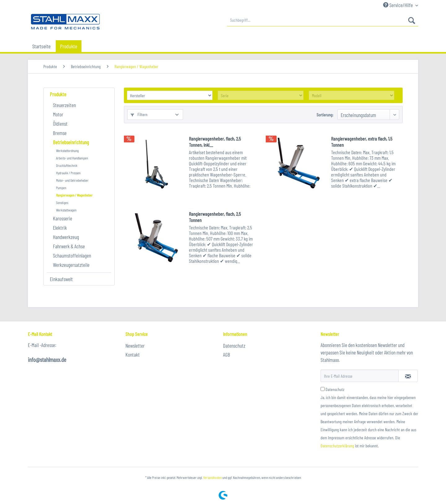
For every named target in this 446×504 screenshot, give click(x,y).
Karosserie (63, 218)
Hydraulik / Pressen (68, 173)
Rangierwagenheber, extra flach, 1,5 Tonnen (362, 142)
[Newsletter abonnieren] (408, 376)
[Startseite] (41, 46)
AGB (227, 354)
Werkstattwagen (66, 210)
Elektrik (60, 228)
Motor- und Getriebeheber (72, 180)
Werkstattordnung (67, 150)
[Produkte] (69, 46)
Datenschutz (234, 345)
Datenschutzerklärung (337, 446)
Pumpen (61, 188)
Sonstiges (62, 202)
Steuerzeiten (64, 105)
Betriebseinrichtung (71, 142)
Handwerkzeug (66, 237)
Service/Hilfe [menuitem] (398, 5)
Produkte (58, 94)
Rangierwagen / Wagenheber (74, 195)
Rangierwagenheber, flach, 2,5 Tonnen (215, 217)
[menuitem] (323, 20)
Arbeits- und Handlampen (72, 158)
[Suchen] (412, 20)
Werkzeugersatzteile (71, 265)
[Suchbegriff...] (323, 20)
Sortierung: (325, 115)
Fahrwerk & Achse (69, 246)
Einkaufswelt (61, 279)
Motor (58, 114)
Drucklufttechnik (67, 165)
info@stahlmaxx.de (47, 360)
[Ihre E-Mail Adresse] (360, 376)
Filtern (139, 114)
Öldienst (60, 124)
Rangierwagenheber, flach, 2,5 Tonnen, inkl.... (215, 142)
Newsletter (135, 345)
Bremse (60, 133)
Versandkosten (212, 477)
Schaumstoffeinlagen (72, 255)
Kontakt (133, 354)
